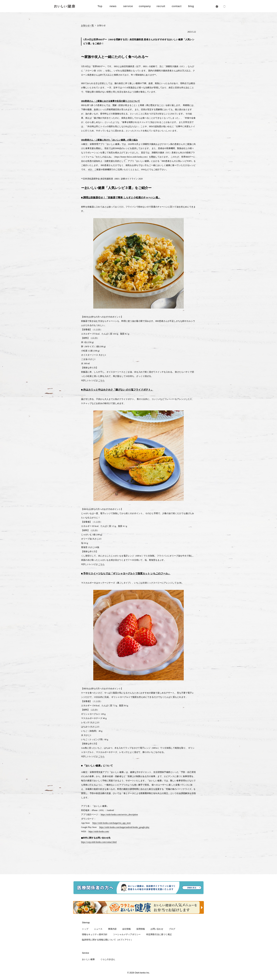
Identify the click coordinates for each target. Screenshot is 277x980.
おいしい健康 (88, 959)
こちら (101, 380)
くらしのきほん (108, 959)
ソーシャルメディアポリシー (127, 934)
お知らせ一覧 (87, 25)
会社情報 (126, 929)
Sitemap (86, 923)
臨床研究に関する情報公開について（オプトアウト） (107, 940)
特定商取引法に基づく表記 (159, 934)
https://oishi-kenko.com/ (99, 831)
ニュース (98, 929)
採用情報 (141, 929)
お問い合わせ (157, 929)
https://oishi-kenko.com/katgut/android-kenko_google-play (124, 827)
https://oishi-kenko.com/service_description (119, 815)
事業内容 (112, 929)
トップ (85, 929)
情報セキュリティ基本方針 (95, 934)
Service (86, 953)
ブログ (172, 929)
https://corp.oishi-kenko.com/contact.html (99, 842)
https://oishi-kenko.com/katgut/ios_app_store (112, 823)
